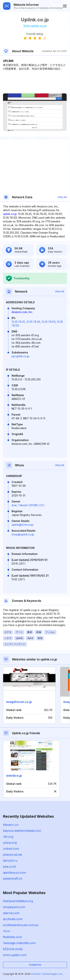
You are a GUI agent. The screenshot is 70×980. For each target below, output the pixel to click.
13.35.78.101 (49, 322)
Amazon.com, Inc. (22, 312)
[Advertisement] (35, 82)
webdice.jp (14, 776)
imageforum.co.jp (19, 702)
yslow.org (10, 843)
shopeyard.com (14, 907)
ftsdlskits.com (12, 937)
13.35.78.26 (33, 322)
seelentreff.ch (13, 879)
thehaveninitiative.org (18, 901)
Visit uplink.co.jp (35, 26)
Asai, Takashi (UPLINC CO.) (28, 505)
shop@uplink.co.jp (23, 534)
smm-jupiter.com (15, 955)
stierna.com (11, 913)
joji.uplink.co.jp (20, 356)
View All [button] (62, 197)
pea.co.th (10, 867)
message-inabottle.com (19, 943)
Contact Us (35, 965)
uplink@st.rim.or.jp (22, 525)
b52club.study (13, 949)
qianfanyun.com (14, 873)
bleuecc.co (11, 825)
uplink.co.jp (10, 214)
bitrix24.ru (10, 861)
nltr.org (8, 837)
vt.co (6, 931)
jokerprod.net (13, 855)
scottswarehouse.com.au (21, 925)
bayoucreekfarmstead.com (22, 831)
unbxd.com (11, 849)
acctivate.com (13, 919)
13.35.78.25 (18, 322)
